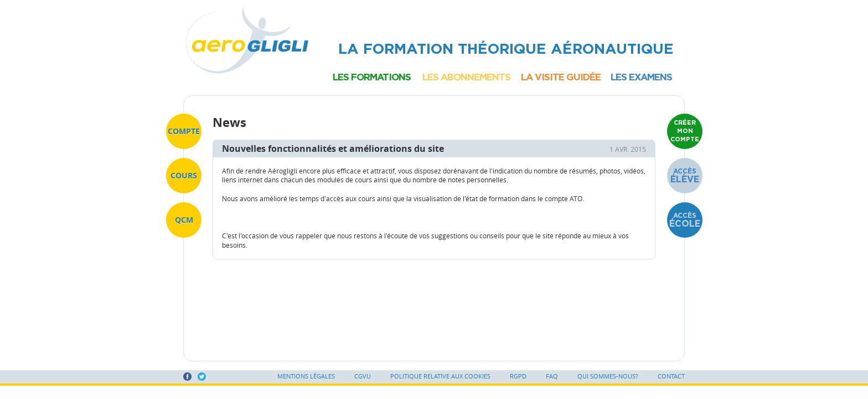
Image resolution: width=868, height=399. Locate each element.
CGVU (363, 376)
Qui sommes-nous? (608, 376)
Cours (184, 175)
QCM (184, 220)
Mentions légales (306, 376)
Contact (671, 376)
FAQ (552, 376)
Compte (184, 131)
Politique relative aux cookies (440, 376)
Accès (685, 176)
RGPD (518, 376)
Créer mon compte (685, 131)
